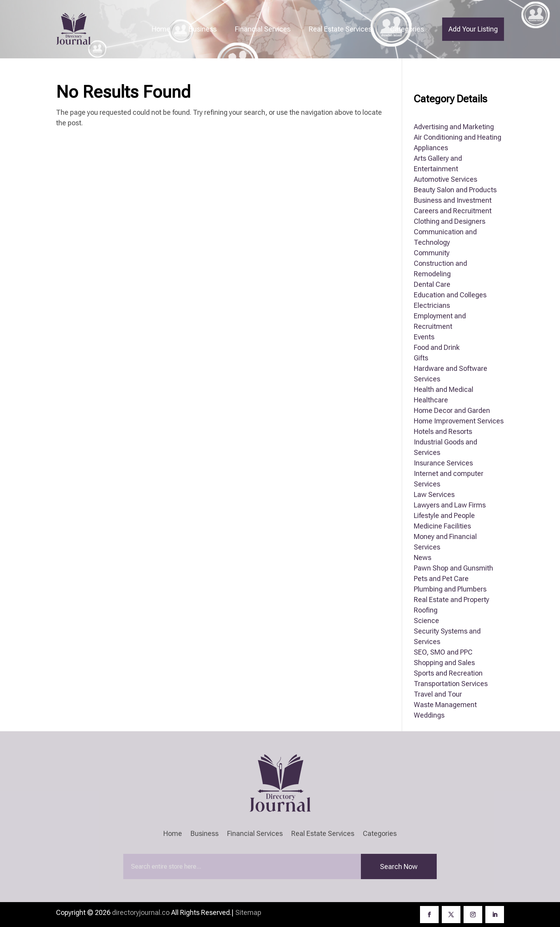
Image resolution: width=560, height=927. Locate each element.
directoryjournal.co (141, 912)
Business (203, 29)
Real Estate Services (340, 29)
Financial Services (263, 29)
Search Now (399, 866)
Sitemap (248, 912)
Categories (407, 29)
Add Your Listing (473, 29)
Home (161, 29)
